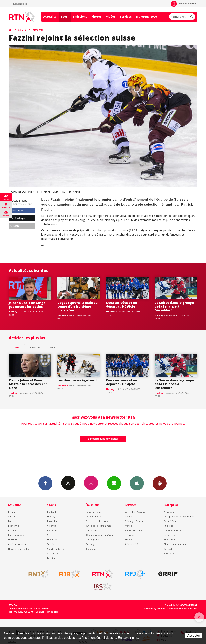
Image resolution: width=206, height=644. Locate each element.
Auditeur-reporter (183, 4)
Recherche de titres (97, 521)
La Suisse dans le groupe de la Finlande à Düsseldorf (174, 306)
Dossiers (13, 540)
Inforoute (130, 535)
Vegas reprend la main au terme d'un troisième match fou (77, 306)
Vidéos (111, 17)
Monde (12, 521)
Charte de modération (176, 544)
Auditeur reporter (18, 544)
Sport (65, 17)
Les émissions (93, 512)
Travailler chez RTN (174, 530)
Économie (14, 526)
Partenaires (170, 535)
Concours (91, 549)
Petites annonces (134, 530)
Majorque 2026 (146, 17)
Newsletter (170, 554)
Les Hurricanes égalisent (77, 380)
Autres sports (54, 554)
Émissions (80, 17)
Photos (97, 17)
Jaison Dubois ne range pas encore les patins (27, 305)
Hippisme (52, 540)
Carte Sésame (171, 521)
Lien (14, 226)
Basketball (53, 521)
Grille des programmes (99, 526)
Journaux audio (16, 535)
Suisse (12, 516)
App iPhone (137, 483)
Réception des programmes (179, 516)
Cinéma (129, 516)
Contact (168, 549)
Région (12, 512)
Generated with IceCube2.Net (182, 609)
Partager (17, 210)
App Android (160, 483)
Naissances (92, 530)
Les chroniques (94, 516)
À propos (169, 512)
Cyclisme (52, 530)
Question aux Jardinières (99, 535)
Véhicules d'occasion (136, 512)
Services (126, 17)
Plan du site (52, 612)
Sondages (91, 544)
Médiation (169, 540)
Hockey (38, 30)
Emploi (129, 540)
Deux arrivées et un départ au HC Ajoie (122, 304)
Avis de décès (132, 544)
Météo (128, 526)
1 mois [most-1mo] (52, 348)
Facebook (45, 483)
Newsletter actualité (19, 549)
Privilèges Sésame (135, 521)
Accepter (194, 635)
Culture (12, 530)
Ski (49, 535)
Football (51, 512)
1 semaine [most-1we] (34, 348)
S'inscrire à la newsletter (103, 439)
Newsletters (114, 483)
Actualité (50, 17)
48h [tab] (17, 348)
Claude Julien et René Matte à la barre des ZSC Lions (28, 384)
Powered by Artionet (155, 609)
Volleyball (52, 526)
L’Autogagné (93, 540)
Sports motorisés (56, 549)
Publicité (169, 526)
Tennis (51, 544)
